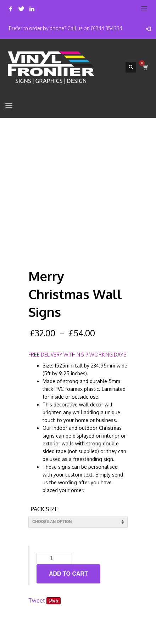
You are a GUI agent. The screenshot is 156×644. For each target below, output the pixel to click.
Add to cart (68, 574)
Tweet (37, 600)
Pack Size (44, 509)
